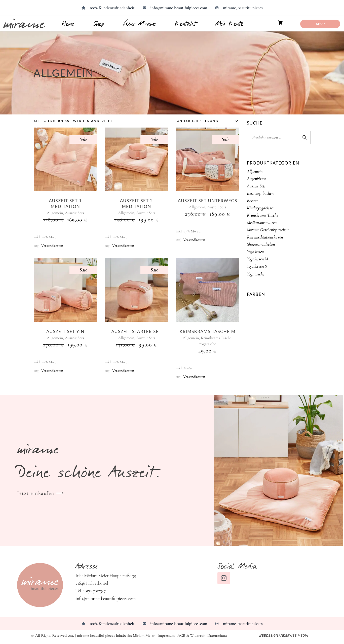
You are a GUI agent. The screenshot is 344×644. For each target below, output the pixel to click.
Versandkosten (52, 246)
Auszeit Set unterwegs (208, 201)
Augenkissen (257, 179)
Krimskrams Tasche (216, 338)
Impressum (166, 635)
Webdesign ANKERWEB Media (285, 635)
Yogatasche (207, 344)
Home (68, 24)
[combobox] (204, 121)
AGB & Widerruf (191, 635)
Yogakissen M (257, 259)
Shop (99, 24)
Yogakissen (255, 252)
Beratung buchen (260, 193)
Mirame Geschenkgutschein (268, 230)
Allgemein (55, 213)
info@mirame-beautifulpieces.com (105, 598)
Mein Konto (230, 24)
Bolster (252, 200)
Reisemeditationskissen (265, 237)
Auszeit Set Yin (65, 331)
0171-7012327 (95, 591)
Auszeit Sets (74, 213)
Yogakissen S (257, 266)
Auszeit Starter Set (136, 331)
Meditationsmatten (262, 222)
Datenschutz (217, 635)
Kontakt (186, 24)
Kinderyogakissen (261, 208)
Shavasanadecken (261, 244)
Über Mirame (140, 24)
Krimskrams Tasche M (208, 331)
